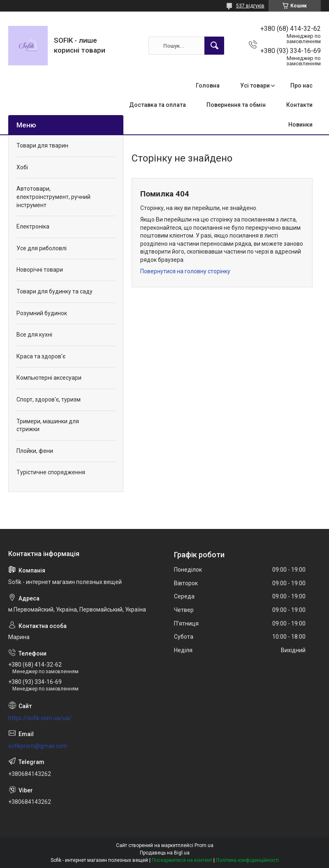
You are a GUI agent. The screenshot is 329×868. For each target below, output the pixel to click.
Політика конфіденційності (247, 860)
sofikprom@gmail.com (38, 746)
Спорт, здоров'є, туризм (49, 399)
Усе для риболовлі (42, 248)
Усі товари (255, 85)
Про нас (301, 85)
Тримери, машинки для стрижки (48, 425)
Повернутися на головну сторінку (185, 271)
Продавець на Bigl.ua (165, 853)
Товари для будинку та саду (54, 291)
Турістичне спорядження (51, 472)
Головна (208, 85)
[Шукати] (214, 46)
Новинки (300, 125)
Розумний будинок (42, 313)
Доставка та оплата (158, 105)
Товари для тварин (42, 145)
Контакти (299, 105)
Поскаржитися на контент (182, 860)
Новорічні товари (40, 270)
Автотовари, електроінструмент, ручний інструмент (53, 197)
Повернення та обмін (236, 105)
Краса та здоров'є (41, 356)
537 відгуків (250, 6)
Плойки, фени (35, 451)
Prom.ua (204, 845)
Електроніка (33, 226)
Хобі (22, 167)
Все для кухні (34, 335)
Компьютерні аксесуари (49, 378)
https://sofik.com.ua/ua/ (40, 718)
